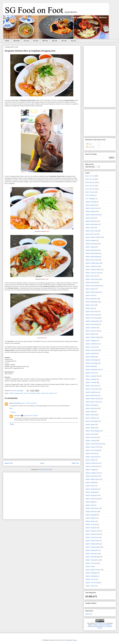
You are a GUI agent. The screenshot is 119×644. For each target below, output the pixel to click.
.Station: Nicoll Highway (92, 431)
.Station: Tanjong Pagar (92, 547)
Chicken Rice (45, 393)
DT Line (36, 41)
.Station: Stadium (91, 518)
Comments (91, 147)
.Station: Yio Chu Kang (92, 583)
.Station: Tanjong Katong (93, 544)
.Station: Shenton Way (92, 499)
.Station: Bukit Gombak (92, 253)
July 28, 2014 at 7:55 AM (31, 416)
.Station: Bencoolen (91, 221)
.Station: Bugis (90, 247)
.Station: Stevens (90, 521)
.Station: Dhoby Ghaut (92, 292)
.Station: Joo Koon (91, 347)
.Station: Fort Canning (92, 318)
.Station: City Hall (91, 276)
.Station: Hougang (14, 393)
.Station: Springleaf (91, 515)
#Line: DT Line (90, 179)
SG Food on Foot (100, 623)
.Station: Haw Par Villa (92, 331)
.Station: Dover (90, 295)
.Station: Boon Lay (91, 234)
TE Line (73, 41)
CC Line (26, 41)
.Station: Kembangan (92, 360)
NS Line (64, 41)
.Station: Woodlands (91, 573)
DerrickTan (17, 416)
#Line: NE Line (24, 393)
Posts (89, 144)
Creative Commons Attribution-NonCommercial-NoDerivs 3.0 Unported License (100, 626)
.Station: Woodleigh (91, 576)
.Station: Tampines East (92, 531)
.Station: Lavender (91, 382)
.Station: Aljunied (90, 205)
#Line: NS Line (90, 189)
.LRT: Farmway (90, 195)
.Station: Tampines (91, 528)
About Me (16, 41)
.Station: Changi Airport (92, 263)
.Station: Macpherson (92, 392)
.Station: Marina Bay (91, 395)
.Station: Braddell (91, 240)
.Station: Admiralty (91, 202)
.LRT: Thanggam (90, 199)
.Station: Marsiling (91, 405)
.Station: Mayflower (91, 418)
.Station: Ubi (89, 566)
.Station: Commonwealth (93, 286)
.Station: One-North (91, 437)
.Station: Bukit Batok (91, 250)
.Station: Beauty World (92, 215)
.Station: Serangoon (91, 495)
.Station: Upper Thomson (93, 570)
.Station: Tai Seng (91, 524)
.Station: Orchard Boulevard (94, 444)
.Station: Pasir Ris (91, 454)
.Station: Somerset (91, 512)
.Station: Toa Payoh (91, 563)
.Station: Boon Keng (91, 231)
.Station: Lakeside (91, 379)
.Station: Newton (90, 428)
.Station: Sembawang (92, 489)
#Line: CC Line (90, 176)
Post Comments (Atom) (46, 469)
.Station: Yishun (90, 586)
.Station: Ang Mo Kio (92, 208)
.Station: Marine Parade (92, 399)
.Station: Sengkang (91, 492)
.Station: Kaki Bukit (91, 353)
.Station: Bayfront (91, 211)
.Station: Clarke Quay (92, 279)
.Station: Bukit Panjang (92, 257)
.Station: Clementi (91, 282)
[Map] (48, 381)
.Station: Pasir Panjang (92, 450)
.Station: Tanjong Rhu (92, 550)
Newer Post (9, 463)
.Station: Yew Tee (91, 579)
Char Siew (32, 393)
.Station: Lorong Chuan (92, 389)
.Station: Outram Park (92, 447)
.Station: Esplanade (91, 302)
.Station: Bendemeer (92, 224)
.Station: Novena (90, 434)
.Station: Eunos (90, 305)
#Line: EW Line (90, 182)
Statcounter (89, 614)
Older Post (75, 463)
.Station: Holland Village (93, 337)
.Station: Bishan (90, 228)
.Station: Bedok (90, 218)
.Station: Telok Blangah (92, 557)
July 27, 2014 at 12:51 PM (29, 403)
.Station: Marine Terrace (93, 402)
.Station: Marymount (91, 408)
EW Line (45, 41)
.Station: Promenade (92, 466)
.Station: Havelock (91, 328)
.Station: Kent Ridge (91, 363)
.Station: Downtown (91, 299)
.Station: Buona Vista (92, 260)
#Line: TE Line (90, 192)
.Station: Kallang (90, 357)
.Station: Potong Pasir (92, 463)
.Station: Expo (90, 308)
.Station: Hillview (90, 334)
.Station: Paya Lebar (92, 457)
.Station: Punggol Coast (92, 473)
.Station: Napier (90, 424)
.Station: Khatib (90, 366)
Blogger (75, 640)
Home (7, 41)
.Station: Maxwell (90, 415)
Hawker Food (53, 393)
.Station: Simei (90, 505)
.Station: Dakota (90, 289)
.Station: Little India (91, 386)
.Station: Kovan (90, 373)
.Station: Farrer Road (92, 315)
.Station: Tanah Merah (92, 541)
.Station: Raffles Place (92, 479)
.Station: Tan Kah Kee (92, 537)
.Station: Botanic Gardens (93, 237)
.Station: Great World (92, 324)
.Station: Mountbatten (92, 421)
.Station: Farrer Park (91, 312)
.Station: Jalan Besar (92, 344)
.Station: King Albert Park (93, 370)
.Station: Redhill (90, 483)
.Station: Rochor (90, 486)
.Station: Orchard (90, 441)
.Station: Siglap (90, 502)
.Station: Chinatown (91, 266)
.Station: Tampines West (93, 534)
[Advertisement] (42, 495)
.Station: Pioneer (90, 460)
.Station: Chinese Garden (93, 270)
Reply (11, 408)
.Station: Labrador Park (92, 376)
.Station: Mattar (90, 412)
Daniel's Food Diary (15, 403)
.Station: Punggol (91, 470)
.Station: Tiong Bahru (92, 560)
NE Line (55, 41)
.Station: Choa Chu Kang (93, 273)
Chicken (38, 393)
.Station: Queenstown (92, 476)
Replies (13, 412)
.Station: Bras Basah (92, 244)
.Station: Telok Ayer (91, 554)
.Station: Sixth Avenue (92, 508)
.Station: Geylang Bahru (93, 321)
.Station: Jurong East (92, 350)
